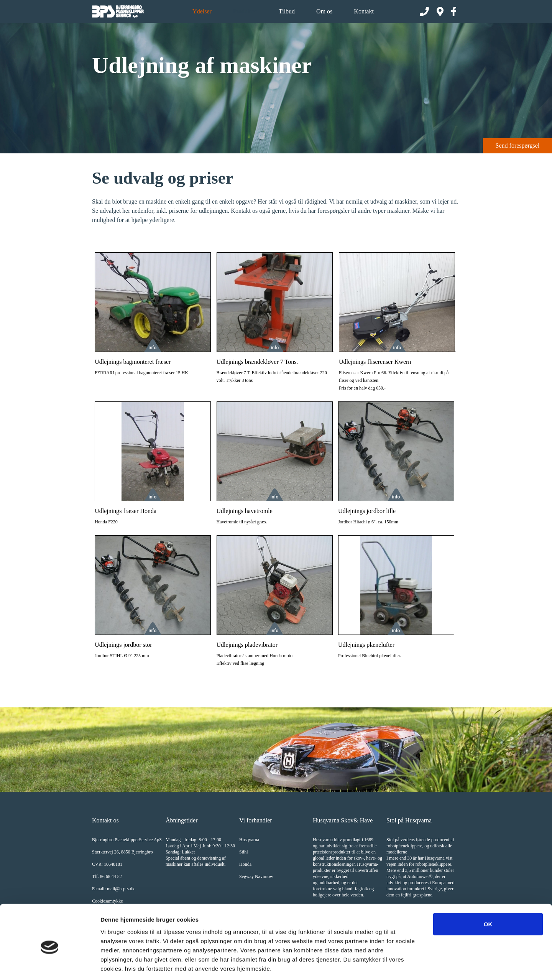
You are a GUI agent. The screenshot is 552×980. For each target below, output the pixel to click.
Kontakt (364, 11)
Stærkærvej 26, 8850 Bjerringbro (122, 852)
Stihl (244, 852)
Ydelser (202, 11)
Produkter (245, 11)
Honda (245, 864)
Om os (324, 11)
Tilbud (287, 11)
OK (488, 889)
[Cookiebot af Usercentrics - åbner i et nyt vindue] (50, 965)
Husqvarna (249, 840)
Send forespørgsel (518, 146)
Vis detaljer (398, 965)
